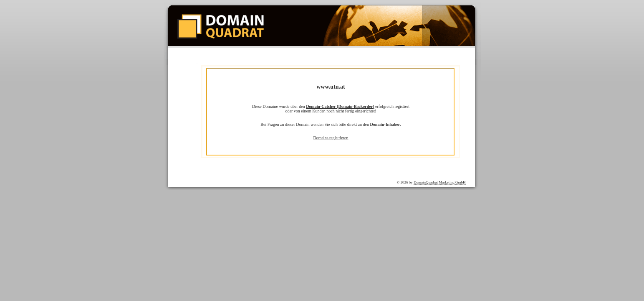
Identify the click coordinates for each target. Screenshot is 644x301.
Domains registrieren (331, 138)
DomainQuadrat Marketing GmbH (439, 182)
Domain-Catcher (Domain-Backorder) (340, 106)
